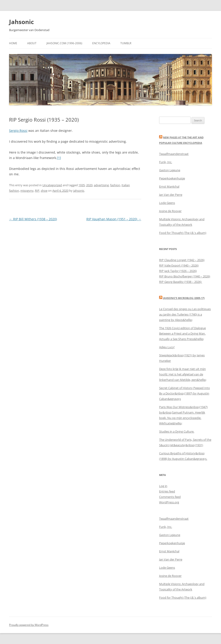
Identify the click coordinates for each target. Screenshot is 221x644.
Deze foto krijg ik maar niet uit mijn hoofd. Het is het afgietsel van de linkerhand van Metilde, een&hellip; (183, 374)
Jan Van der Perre (171, 195)
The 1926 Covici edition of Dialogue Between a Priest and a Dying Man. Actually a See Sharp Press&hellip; (182, 333)
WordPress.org (169, 502)
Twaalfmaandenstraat (174, 154)
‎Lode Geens (167, 203)
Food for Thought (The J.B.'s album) (183, 233)
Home (13, 43)
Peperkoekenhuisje (172, 178)
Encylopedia (101, 43)
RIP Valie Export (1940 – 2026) (179, 265)
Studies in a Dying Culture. (177, 431)
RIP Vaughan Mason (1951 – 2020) (114, 219)
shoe (44, 191)
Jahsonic (21, 22)
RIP (37, 191)
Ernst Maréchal (169, 186)
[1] (59, 158)
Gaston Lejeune (170, 170)
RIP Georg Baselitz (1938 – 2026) (181, 282)
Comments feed (170, 497)
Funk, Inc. (166, 162)
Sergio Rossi (18, 131)
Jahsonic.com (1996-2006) (64, 43)
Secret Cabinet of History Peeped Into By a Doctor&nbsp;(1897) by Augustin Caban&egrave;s (185, 393)
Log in (163, 486)
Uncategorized (52, 185)
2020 (89, 185)
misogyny (27, 191)
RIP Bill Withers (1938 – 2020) (33, 219)
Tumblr (126, 43)
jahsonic (79, 191)
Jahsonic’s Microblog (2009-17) (184, 298)
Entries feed (167, 491)
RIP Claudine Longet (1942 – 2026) (182, 260)
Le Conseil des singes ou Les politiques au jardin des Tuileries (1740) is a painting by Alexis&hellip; (185, 314)
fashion (115, 185)
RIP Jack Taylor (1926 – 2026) (178, 271)
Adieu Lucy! (167, 347)
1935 (82, 185)
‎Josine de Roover (170, 211)
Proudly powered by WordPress (29, 625)
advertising (101, 185)
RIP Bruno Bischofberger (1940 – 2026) (185, 276)
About (32, 43)
